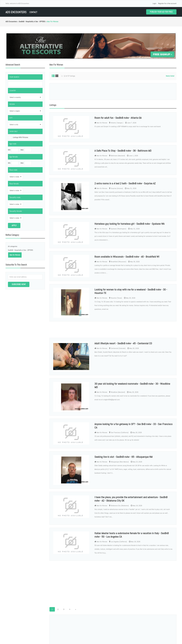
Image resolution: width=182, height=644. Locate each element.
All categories (13, 246)
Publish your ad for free (161, 12)
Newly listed (170, 76)
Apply (14, 225)
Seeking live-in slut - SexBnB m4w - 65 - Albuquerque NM (123, 457)
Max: (22, 150)
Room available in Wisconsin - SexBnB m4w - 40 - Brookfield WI (127, 257)
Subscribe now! (19, 284)
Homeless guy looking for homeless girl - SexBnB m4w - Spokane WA (129, 224)
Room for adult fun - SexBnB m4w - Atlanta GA (118, 118)
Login (154, 3)
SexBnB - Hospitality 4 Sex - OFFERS (20, 250)
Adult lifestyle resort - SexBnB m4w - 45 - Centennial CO (123, 343)
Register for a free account (167, 3)
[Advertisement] (113, 91)
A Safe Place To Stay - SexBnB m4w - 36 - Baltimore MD (123, 151)
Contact (33, 12)
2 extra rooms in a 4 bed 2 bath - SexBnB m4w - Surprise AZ (125, 183)
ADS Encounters (16, 12)
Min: (9, 150)
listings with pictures (21, 137)
